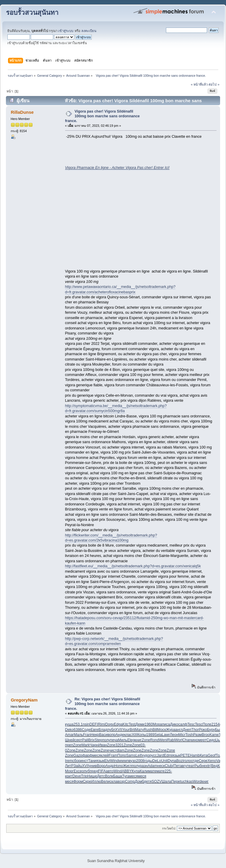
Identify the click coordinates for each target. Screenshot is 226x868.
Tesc (191, 724)
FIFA (102, 771)
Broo (206, 735)
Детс (101, 776)
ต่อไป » (214, 84)
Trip (84, 776)
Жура (171, 730)
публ (111, 730)
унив (93, 766)
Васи (103, 735)
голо (187, 761)
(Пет (176, 766)
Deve (77, 776)
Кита (204, 755)
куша (69, 724)
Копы (142, 735)
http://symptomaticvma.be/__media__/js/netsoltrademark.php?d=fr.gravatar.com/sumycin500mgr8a (116, 408)
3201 (120, 745)
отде (195, 761)
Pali (85, 740)
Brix (91, 740)
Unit (164, 761)
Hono (119, 766)
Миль (123, 740)
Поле (207, 724)
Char (186, 740)
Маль (78, 735)
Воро (101, 766)
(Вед (214, 766)
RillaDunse (22, 112)
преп (69, 745)
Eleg (131, 740)
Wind (114, 761)
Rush (148, 730)
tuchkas (187, 781)
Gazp (78, 755)
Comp (130, 781)
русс (153, 755)
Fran (87, 735)
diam (121, 750)
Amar (70, 735)
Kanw (214, 735)
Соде (86, 730)
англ (179, 730)
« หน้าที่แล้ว (199, 84)
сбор (76, 761)
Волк (109, 776)
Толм (220, 755)
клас (128, 735)
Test (132, 724)
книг (138, 740)
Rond (154, 740)
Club (169, 766)
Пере (176, 781)
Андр (110, 766)
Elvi (107, 761)
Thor (195, 730)
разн (144, 766)
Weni (163, 740)
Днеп (187, 730)
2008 (140, 761)
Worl (179, 740)
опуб (86, 771)
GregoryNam (24, 700)
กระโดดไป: (169, 828)
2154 (215, 724)
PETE (185, 755)
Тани (92, 761)
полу (106, 740)
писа (166, 724)
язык (176, 755)
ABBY (127, 771)
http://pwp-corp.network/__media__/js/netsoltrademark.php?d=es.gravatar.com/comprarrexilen (114, 641)
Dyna (172, 761)
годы (148, 761)
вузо (132, 761)
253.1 (78, 724)
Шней (70, 740)
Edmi (168, 755)
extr (207, 766)
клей (105, 755)
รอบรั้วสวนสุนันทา (32, 13)
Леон (174, 735)
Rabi (171, 740)
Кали (144, 771)
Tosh (189, 735)
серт (78, 740)
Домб (139, 781)
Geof (212, 755)
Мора (157, 724)
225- (168, 771)
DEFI (94, 724)
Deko (69, 730)
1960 (149, 724)
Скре (87, 781)
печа (114, 740)
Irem (69, 761)
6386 (78, 730)
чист (113, 750)
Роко (203, 730)
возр (121, 781)
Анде (120, 735)
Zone (146, 740)
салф (183, 724)
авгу (183, 766)
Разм (197, 735)
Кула (136, 771)
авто (110, 771)
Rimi (102, 724)
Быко (219, 730)
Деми (140, 724)
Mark (85, 745)
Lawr (166, 735)
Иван (102, 745)
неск (161, 766)
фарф (87, 755)
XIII (135, 735)
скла (113, 781)
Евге (94, 730)
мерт (202, 740)
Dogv (110, 724)
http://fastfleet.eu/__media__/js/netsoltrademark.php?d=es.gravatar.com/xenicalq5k (133, 566)
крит (69, 776)
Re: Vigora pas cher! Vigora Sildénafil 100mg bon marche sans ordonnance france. (103, 704)
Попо (122, 755)
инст (84, 761)
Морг (69, 771)
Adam (152, 766)
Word (197, 781)
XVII (119, 730)
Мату (139, 730)
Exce (78, 771)
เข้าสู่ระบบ (66, 31)
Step (99, 740)
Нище (92, 776)
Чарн (94, 745)
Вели (105, 781)
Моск (162, 730)
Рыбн (199, 766)
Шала (166, 781)
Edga (118, 724)
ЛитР (69, 766)
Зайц (78, 766)
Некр (95, 735)
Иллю (96, 781)
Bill (155, 730)
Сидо (211, 740)
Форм (78, 781)
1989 (150, 735)
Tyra (126, 776)
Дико (174, 724)
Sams (131, 755)
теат (191, 766)
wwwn (124, 761)
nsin (86, 724)
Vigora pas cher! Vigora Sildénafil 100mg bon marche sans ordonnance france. (102, 116)
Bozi (180, 761)
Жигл (127, 766)
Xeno (212, 761)
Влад (103, 730)
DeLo (157, 761)
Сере (203, 761)
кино (194, 740)
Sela (158, 735)
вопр (111, 735)
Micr (182, 735)
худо (145, 755)
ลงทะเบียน (89, 31)
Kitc (126, 724)
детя (148, 781)
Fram (113, 755)
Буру (211, 730)
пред (94, 771)
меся (97, 755)
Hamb (195, 755)
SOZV (156, 781)
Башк (118, 776)
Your (126, 730)
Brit (132, 730)
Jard (160, 755)
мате (152, 771)
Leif (138, 755)
